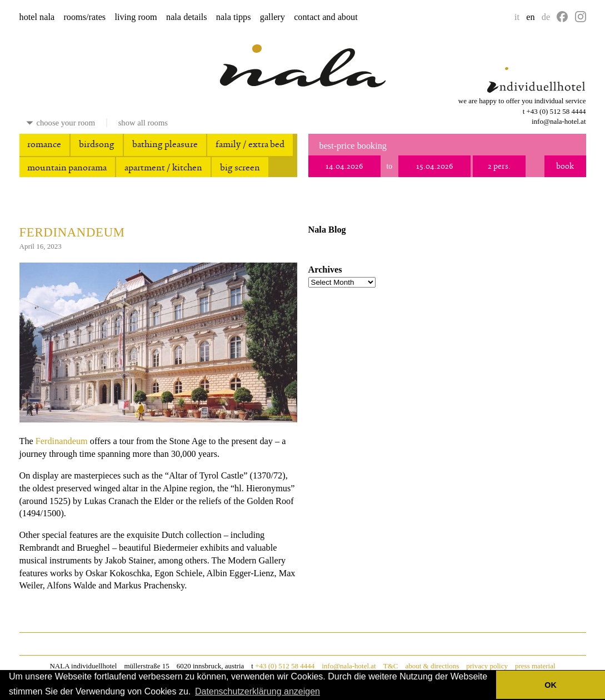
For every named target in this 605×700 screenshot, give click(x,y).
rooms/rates (84, 17)
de (546, 17)
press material (535, 666)
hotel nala (37, 17)
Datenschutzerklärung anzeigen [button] (257, 691)
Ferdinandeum (72, 232)
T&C (391, 666)
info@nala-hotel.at (559, 121)
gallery (272, 17)
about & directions (432, 666)
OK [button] (551, 685)
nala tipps (234, 17)
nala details (187, 17)
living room (136, 17)
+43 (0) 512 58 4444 (556, 111)
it (517, 17)
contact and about (326, 17)
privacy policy (487, 666)
